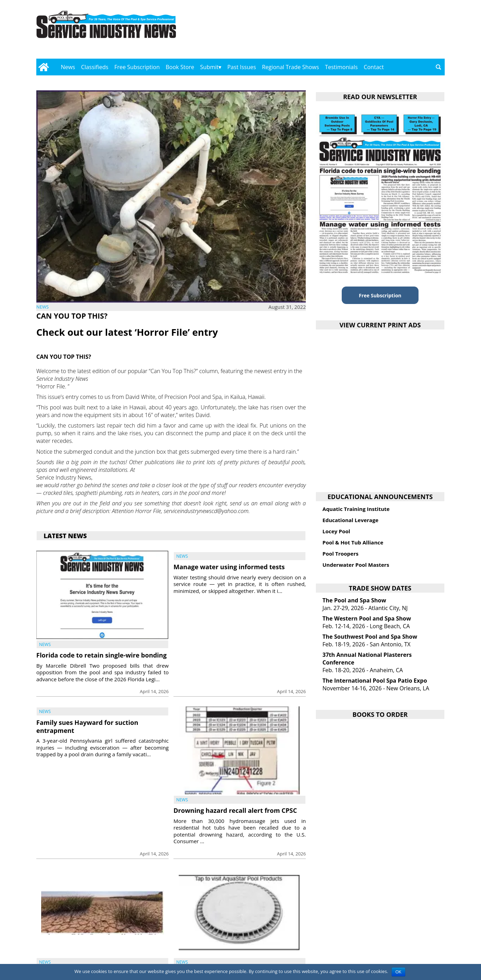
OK (398, 972)
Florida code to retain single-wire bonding (101, 655)
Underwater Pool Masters (356, 565)
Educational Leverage (350, 520)
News (68, 67)
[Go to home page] (43, 67)
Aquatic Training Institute (356, 509)
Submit (209, 67)
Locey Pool (336, 531)
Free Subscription (137, 67)
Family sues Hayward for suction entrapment (87, 726)
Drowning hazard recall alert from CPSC (235, 810)
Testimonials (341, 67)
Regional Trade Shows (290, 67)
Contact (374, 67)
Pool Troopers (341, 554)
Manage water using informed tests (229, 567)
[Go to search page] (438, 67)
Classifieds (95, 67)
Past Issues (242, 67)
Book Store (180, 67)
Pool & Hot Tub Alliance (353, 542)
